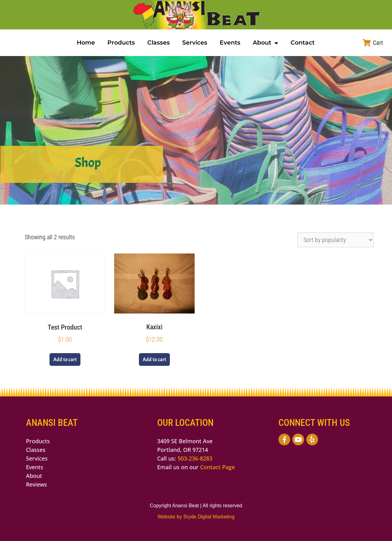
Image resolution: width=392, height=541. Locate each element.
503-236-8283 (195, 458)
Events (230, 43)
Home (86, 43)
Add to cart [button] (65, 359)
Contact (303, 43)
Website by (170, 517)
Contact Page (218, 467)
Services (195, 43)
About (265, 43)
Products (121, 43)
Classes (159, 43)
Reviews (37, 484)
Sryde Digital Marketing (209, 517)
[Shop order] (335, 240)
